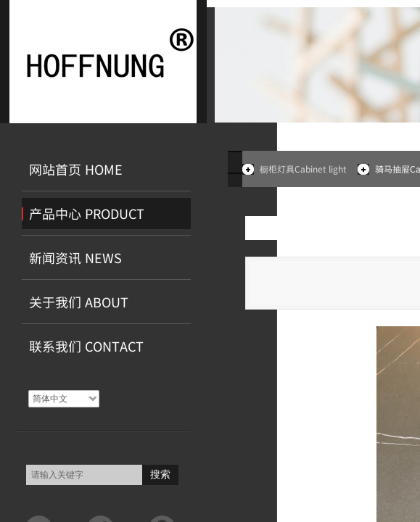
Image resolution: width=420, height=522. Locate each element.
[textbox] (84, 475)
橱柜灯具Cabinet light (303, 169)
